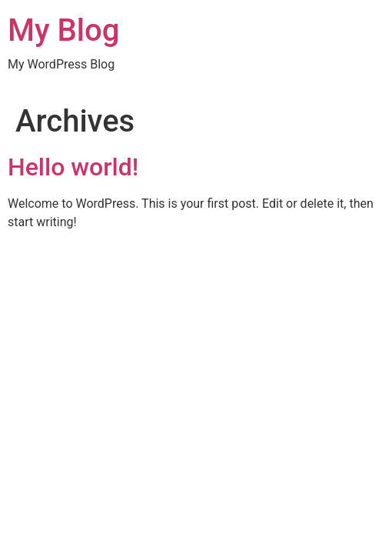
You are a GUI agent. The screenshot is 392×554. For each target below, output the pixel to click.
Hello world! (73, 167)
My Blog (63, 30)
